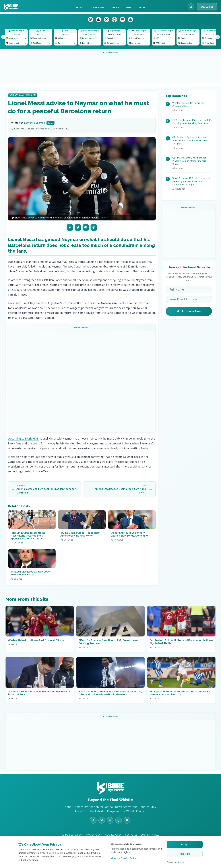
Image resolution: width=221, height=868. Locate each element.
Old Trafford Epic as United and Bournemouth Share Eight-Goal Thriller (190, 140)
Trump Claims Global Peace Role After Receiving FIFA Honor (80, 539)
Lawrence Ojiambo (35, 123)
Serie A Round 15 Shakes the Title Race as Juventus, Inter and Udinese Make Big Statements (110, 698)
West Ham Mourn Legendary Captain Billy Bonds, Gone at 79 (130, 539)
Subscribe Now (189, 311)
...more (104, 218)
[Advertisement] (82, 381)
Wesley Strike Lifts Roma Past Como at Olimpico (189, 104)
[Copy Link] (94, 227)
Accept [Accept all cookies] (185, 844)
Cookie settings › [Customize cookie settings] (175, 862)
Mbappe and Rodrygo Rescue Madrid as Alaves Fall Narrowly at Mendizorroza (181, 698)
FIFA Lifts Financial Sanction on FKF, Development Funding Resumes (192, 122)
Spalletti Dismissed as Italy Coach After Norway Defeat (31, 578)
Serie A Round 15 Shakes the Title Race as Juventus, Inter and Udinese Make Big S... (191, 181)
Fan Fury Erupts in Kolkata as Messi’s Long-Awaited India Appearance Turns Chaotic (28, 540)
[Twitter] (78, 227)
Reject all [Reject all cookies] (185, 854)
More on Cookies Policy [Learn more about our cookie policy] (123, 858)
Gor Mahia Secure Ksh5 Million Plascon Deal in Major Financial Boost (189, 161)
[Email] (86, 227)
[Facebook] (70, 227)
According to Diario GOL (24, 438)
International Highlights (23, 95)
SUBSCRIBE (207, 7)
